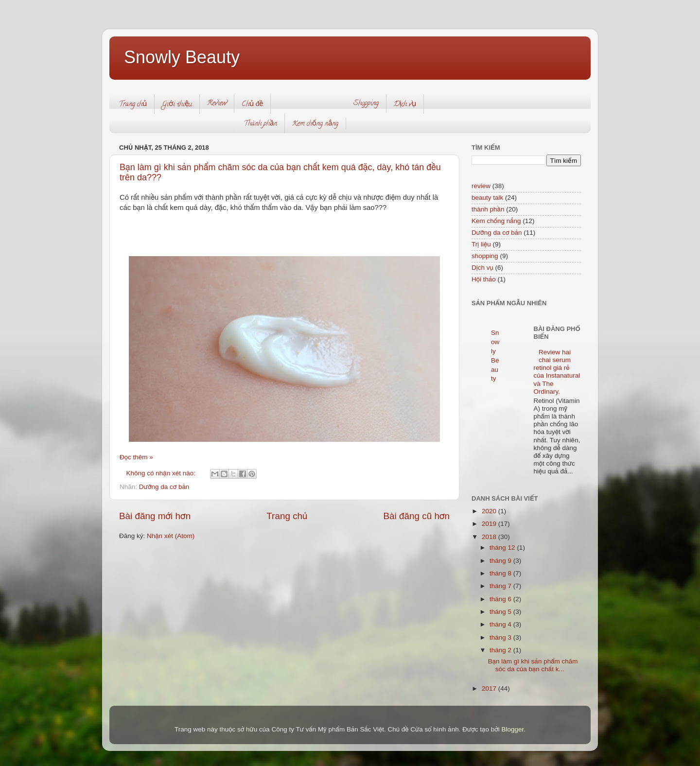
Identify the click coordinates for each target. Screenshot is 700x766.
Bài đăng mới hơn (155, 516)
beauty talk (487, 198)
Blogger (513, 729)
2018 (490, 537)
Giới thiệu (177, 105)
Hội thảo (484, 279)
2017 (490, 688)
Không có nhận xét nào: (162, 473)
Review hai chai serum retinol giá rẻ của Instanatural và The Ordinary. (557, 372)
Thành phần (260, 124)
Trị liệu (481, 244)
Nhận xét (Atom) (171, 536)
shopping (485, 256)
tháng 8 (501, 573)
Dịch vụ (405, 105)
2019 (490, 524)
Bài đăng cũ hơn (416, 516)
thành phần (488, 209)
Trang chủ (133, 105)
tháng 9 (501, 561)
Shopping (366, 104)
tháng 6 (501, 599)
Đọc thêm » (136, 457)
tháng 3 (501, 637)
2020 (490, 511)
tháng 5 (501, 612)
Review (217, 104)
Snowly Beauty (182, 57)
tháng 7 (501, 586)
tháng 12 (503, 548)
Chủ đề (253, 105)
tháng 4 (501, 624)
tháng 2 (501, 650)
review (481, 186)
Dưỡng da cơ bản (164, 487)
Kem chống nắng (315, 124)
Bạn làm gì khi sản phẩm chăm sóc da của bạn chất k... (533, 665)
